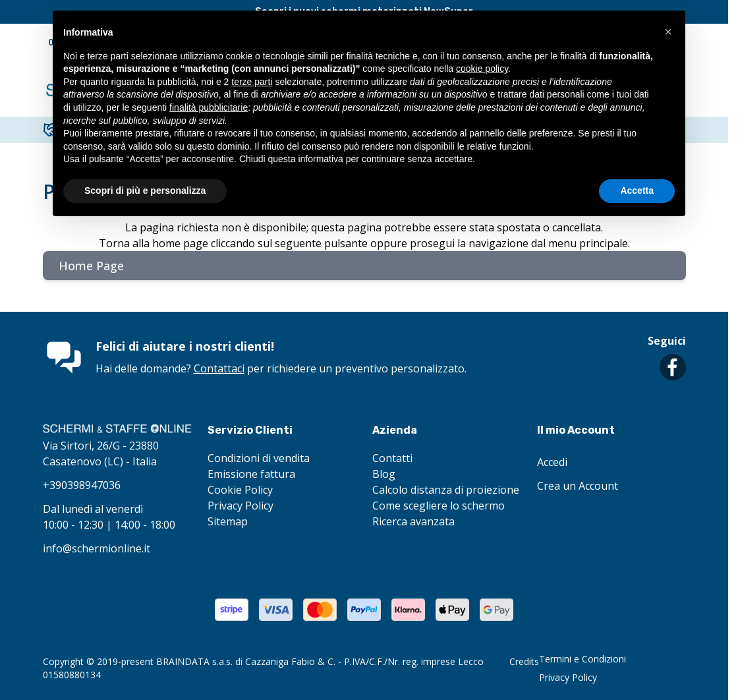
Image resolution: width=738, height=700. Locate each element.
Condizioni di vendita (259, 458)
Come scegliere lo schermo (439, 506)
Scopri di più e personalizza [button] (145, 190)
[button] (668, 32)
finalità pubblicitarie (209, 107)
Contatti (392, 458)
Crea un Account (578, 486)
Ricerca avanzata (413, 521)
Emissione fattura (251, 474)
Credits (524, 661)
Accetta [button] (637, 190)
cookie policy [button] (482, 69)
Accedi (552, 462)
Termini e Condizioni (582, 659)
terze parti (252, 82)
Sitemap (228, 521)
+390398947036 (82, 485)
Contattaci (219, 368)
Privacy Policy (241, 506)
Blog (384, 474)
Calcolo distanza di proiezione (446, 490)
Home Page (91, 266)
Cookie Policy (240, 490)
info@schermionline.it (97, 548)
